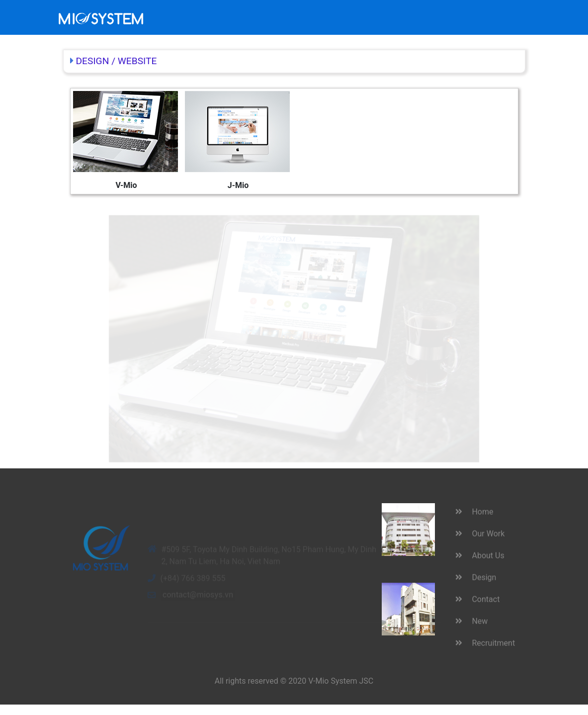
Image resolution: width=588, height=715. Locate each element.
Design (332, 11)
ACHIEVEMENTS (252, 11)
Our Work (206, 17)
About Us (300, 17)
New (396, 11)
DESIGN (93, 61)
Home (178, 11)
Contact (366, 11)
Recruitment (434, 11)
